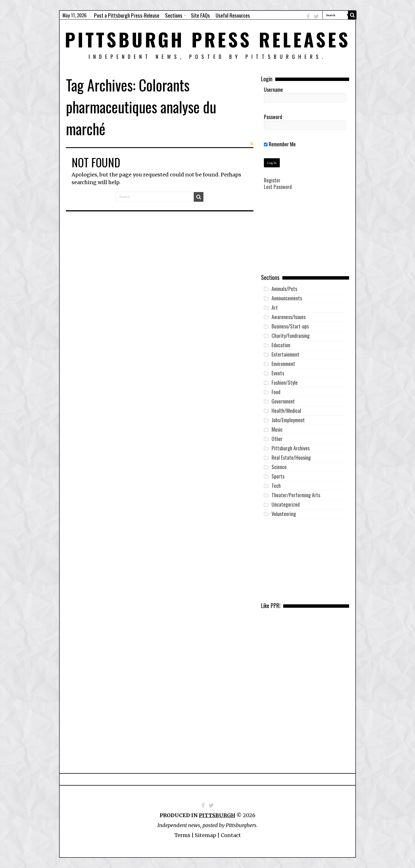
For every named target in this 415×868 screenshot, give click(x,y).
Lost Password (278, 187)
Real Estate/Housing (291, 457)
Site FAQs (200, 15)
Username (273, 89)
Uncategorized (286, 504)
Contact (231, 835)
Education (281, 345)
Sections (174, 15)
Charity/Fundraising (291, 336)
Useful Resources (233, 15)
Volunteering (284, 514)
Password (273, 117)
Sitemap (206, 835)
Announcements (287, 298)
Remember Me (280, 144)
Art (275, 307)
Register (272, 180)
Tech (276, 486)
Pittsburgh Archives (291, 448)
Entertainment (285, 354)
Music (277, 429)
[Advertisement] (305, 236)
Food (276, 392)
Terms (182, 835)
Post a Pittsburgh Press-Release (127, 15)
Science (279, 467)
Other (277, 439)
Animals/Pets (284, 289)
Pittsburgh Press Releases (207, 39)
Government (283, 401)
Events (278, 373)
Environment (283, 364)
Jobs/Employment (288, 420)
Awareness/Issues (289, 317)
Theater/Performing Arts (296, 495)
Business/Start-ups (290, 326)
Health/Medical (286, 411)
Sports (278, 476)
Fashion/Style (285, 382)
